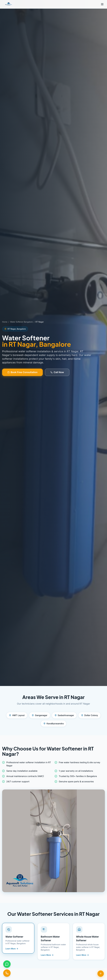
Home (5, 322)
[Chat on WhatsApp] (7, 964)
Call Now (57, 372)
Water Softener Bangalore (21, 322)
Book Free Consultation (22, 372)
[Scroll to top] (101, 974)
